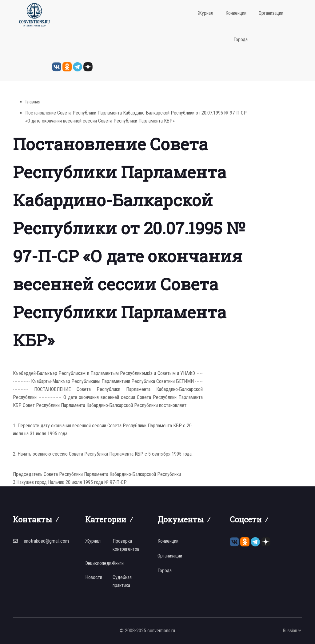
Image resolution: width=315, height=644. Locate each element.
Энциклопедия (99, 563)
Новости (94, 577)
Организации (271, 13)
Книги (118, 563)
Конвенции (236, 13)
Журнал (205, 13)
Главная (33, 102)
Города (241, 40)
